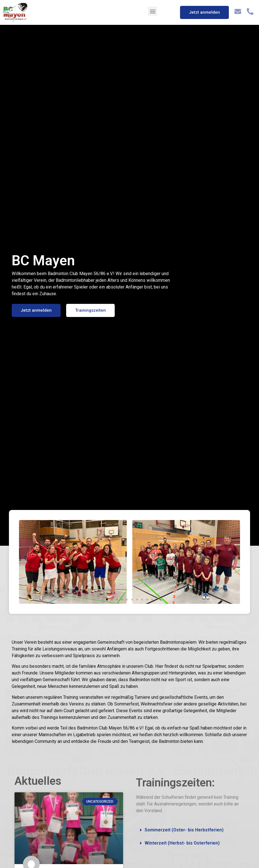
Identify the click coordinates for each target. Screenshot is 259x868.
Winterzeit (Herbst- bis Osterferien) (182, 843)
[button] (153, 11)
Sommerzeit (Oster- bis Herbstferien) (184, 830)
